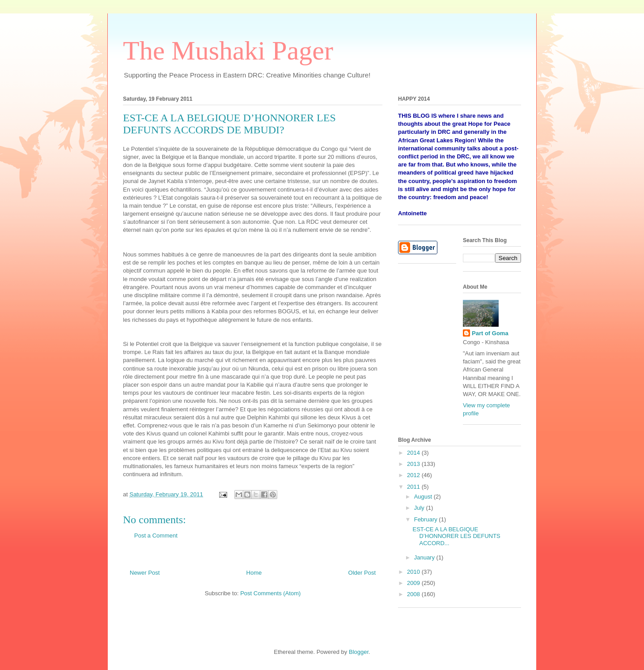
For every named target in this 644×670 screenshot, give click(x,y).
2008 (414, 594)
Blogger (359, 652)
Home (254, 573)
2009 (414, 583)
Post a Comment (156, 536)
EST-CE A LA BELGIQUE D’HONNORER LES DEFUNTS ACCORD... (456, 536)
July (420, 508)
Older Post (362, 573)
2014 (414, 453)
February (427, 519)
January (425, 557)
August (424, 497)
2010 (414, 572)
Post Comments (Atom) (270, 593)
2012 (414, 475)
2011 (414, 487)
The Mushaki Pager (228, 51)
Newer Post (145, 573)
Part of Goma (490, 333)
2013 (414, 464)
